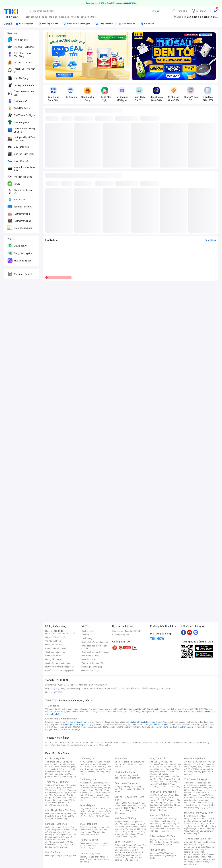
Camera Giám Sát (198, 819)
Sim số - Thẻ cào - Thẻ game (165, 830)
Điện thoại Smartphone (56, 814)
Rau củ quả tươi (154, 709)
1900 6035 (58, 692)
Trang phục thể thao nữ (194, 783)
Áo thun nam (86, 783)
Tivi (191, 769)
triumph (151, 743)
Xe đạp (158, 842)
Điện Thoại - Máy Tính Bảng (60, 810)
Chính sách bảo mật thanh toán (95, 642)
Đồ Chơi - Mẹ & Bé (55, 758)
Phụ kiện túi (89, 848)
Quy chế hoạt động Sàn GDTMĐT (127, 631)
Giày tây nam (99, 827)
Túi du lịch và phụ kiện (130, 762)
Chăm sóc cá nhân (58, 842)
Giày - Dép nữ (87, 805)
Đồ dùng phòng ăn (128, 832)
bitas (64, 745)
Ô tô (173, 842)
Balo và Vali (121, 758)
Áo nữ (83, 762)
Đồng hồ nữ (130, 786)
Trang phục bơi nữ (93, 769)
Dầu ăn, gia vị (56, 793)
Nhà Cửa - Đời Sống (125, 818)
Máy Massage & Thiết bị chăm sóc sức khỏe (61, 835)
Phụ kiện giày (90, 816)
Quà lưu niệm (162, 856)
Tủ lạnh (197, 764)
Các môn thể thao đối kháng (201, 803)
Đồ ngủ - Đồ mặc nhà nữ (94, 767)
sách (83, 17)
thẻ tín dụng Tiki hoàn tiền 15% (196, 727)
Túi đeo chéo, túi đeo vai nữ (92, 843)
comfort (57, 745)
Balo (117, 762)
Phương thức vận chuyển (56, 648)
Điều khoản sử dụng (90, 656)
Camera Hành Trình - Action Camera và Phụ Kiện (198, 822)
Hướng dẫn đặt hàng (54, 645)
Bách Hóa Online (124, 842)
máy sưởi (188, 842)
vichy (96, 745)
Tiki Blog (85, 635)
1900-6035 (58, 631)
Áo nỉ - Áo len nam (98, 793)
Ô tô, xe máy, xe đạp (165, 764)
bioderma (116, 743)
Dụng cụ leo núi (208, 807)
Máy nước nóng (201, 769)
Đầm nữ (90, 762)
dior (56, 743)
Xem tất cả (210, 240)
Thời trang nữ (87, 758)
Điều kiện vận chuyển (91, 670)
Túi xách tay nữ (90, 846)
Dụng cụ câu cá (197, 795)
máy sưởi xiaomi (199, 854)
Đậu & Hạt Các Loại (129, 852)
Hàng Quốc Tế (157, 758)
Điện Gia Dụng (53, 852)
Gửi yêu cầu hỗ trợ (53, 641)
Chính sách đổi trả (53, 656)
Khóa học (173, 819)
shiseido (72, 745)
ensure (100, 743)
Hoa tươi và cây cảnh (128, 836)
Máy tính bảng (61, 819)
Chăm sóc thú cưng (123, 845)
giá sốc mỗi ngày (80, 722)
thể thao (92, 17)
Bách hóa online (163, 777)
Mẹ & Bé (159, 774)
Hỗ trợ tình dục (57, 844)
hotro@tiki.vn (68, 667)
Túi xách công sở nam (94, 858)
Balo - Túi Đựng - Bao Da (200, 825)
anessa (192, 743)
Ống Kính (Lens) (198, 828)
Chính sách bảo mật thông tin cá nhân (94, 647)
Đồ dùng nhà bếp (53, 856)
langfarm (81, 745)
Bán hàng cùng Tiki (121, 635)
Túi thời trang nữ (89, 840)
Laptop (122, 813)
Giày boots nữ (94, 814)
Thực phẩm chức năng (60, 830)
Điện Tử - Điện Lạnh (195, 758)
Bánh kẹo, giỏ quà (61, 800)
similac (48, 745)
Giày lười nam (86, 827)
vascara (49, 743)
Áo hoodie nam (95, 788)
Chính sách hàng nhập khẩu (58, 663)
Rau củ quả (55, 788)
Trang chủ (182, 11)
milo (128, 743)
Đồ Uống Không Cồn (128, 857)
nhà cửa (75, 17)
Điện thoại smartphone (134, 709)
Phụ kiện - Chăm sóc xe (160, 840)
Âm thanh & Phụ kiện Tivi (195, 762)
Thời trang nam (88, 779)
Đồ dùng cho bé (58, 764)
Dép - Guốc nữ (99, 809)
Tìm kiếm (155, 11)
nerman (175, 743)
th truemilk (76, 743)
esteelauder (65, 743)
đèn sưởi (198, 842)
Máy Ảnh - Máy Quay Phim (199, 813)
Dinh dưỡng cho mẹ (58, 774)
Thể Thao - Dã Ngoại (196, 779)
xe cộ (44, 17)
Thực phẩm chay (59, 798)
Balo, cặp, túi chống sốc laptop (130, 763)
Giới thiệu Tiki (87, 631)
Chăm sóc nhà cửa (59, 805)
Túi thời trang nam (90, 853)
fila (102, 745)
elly (123, 743)
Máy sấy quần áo (201, 772)
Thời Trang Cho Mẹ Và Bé (57, 762)
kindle (168, 743)
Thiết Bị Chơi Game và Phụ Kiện (163, 809)
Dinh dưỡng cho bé (63, 769)
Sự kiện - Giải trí (162, 826)
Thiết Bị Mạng (130, 808)
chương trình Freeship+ (74, 724)
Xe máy (166, 842)
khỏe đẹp (64, 17)
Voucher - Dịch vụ (159, 815)
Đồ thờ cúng (131, 834)
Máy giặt (197, 767)
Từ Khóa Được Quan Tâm (198, 839)
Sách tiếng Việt (156, 853)
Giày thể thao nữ (193, 805)
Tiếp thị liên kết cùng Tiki (93, 663)
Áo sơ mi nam (100, 785)
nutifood (160, 743)
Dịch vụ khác (160, 823)
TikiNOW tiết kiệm (160, 724)
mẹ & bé (53, 17)
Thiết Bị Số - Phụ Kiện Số (165, 765)
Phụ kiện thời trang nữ (124, 775)
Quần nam (97, 783)
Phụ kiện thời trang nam (130, 778)
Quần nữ (99, 762)
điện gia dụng (33, 17)
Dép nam (97, 830)
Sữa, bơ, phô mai (58, 790)
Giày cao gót (86, 809)
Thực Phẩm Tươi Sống (57, 782)
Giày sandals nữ (99, 811)
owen (93, 743)
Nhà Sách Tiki (157, 850)
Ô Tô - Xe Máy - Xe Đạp (162, 836)
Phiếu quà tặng (166, 828)
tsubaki (108, 745)
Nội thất (129, 827)
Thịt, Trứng (59, 785)
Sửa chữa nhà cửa (128, 824)
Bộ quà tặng (133, 860)
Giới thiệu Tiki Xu (89, 659)
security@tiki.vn (67, 670)
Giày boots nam (92, 835)
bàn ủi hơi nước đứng (201, 847)
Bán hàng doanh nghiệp (92, 667)
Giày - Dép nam (88, 824)
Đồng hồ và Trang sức (126, 783)
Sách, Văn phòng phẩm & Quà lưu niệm (165, 772)
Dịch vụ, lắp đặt (165, 844)
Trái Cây (49, 785)
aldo (144, 743)
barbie (86, 743)
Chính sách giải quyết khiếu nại (95, 652)
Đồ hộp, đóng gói (58, 795)
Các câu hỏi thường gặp (56, 637)
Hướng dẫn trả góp (54, 659)
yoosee (200, 743)
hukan (90, 745)
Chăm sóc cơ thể (59, 832)
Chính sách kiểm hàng (55, 652)
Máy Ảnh (197, 833)
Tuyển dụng (87, 638)
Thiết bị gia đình (69, 856)
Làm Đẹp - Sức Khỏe (56, 824)
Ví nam (83, 857)
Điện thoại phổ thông (60, 816)
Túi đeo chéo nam (96, 857)
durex (107, 743)
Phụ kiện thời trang (125, 772)
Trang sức (119, 786)
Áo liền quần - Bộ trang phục (95, 763)
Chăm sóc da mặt (53, 827)
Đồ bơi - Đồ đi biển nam (95, 794)
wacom (184, 743)
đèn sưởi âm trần (201, 862)
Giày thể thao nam (199, 788)
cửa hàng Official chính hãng (142, 722)
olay (207, 743)
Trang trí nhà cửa (122, 822)
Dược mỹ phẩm (61, 847)
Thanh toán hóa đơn (158, 819)
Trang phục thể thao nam (198, 784)
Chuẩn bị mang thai (68, 777)
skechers (136, 743)
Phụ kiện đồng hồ (128, 789)
